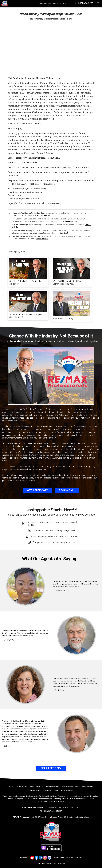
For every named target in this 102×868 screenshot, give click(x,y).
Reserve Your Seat (60, 233)
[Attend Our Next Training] (71, 787)
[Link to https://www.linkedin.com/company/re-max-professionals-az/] (41, 858)
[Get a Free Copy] (22, 787)
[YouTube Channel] (35, 790)
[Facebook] (47, 790)
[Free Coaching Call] (37, 787)
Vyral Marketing (59, 864)
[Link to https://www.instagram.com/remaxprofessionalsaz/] (45, 858)
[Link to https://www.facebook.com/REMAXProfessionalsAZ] (36, 858)
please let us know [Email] (57, 801)
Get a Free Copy (44, 215)
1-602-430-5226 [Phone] (84, 3)
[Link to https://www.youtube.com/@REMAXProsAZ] (32, 858)
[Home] (4, 3)
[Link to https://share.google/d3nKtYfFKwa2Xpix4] (49, 858)
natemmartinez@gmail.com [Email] (79, 817)
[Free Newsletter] (88, 787)
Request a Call (71, 221)
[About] (56, 790)
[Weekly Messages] (67, 790)
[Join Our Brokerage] (53, 787)
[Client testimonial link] (25, 586)
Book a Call (67, 490)
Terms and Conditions (74, 857)
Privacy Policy (59, 857)
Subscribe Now (42, 239)
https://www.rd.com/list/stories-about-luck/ (38, 158)
